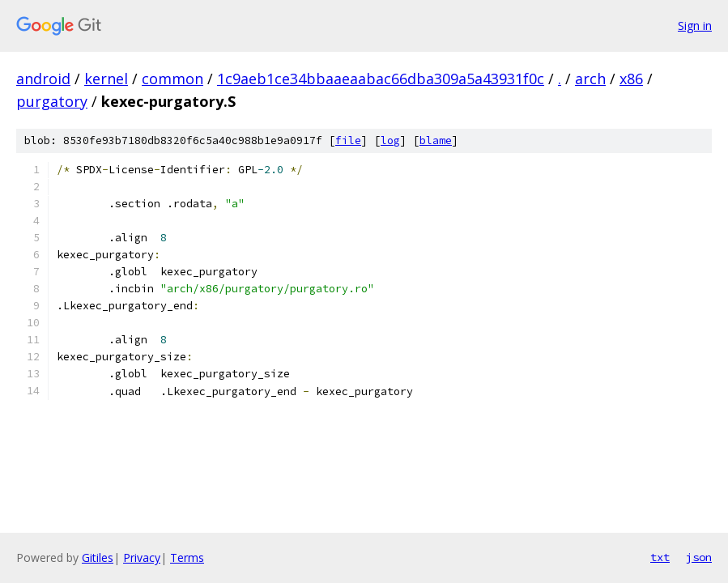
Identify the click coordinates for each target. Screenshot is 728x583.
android (43, 79)
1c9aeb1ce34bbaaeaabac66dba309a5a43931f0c (381, 79)
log (390, 140)
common (172, 79)
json (699, 557)
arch (590, 79)
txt (660, 557)
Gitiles (98, 557)
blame (436, 140)
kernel (106, 79)
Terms (187, 557)
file (348, 140)
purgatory (52, 101)
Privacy (142, 557)
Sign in (695, 26)
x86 (631, 79)
